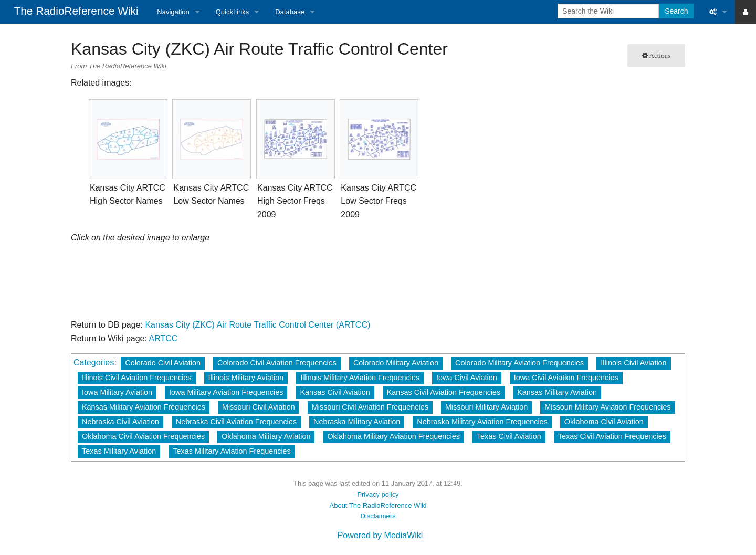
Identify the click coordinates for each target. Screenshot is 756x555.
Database (290, 12)
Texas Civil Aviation (509, 436)
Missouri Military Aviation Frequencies (607, 407)
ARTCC (164, 338)
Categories (94, 363)
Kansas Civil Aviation (335, 392)
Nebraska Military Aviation (357, 422)
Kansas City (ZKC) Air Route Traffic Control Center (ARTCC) (258, 325)
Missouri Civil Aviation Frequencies (370, 407)
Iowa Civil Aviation (467, 378)
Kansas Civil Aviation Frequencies (444, 392)
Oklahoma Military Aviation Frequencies (393, 436)
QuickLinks (233, 12)
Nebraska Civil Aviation (120, 422)
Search (676, 11)
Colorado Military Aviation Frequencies (519, 363)
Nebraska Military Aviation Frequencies (482, 422)
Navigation (173, 12)
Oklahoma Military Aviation (266, 436)
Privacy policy (378, 494)
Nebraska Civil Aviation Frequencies (236, 422)
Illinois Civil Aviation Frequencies (137, 378)
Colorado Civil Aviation (163, 363)
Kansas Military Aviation (557, 392)
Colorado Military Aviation (396, 363)
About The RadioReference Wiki (378, 505)
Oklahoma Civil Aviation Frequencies (143, 436)
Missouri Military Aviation (486, 407)
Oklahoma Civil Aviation (604, 422)
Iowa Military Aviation (117, 392)
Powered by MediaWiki (380, 535)
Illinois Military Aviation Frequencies (360, 378)
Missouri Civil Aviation (259, 407)
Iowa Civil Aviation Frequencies (566, 378)
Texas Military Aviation (119, 451)
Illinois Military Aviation (246, 378)
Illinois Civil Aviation (633, 363)
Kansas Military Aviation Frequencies (144, 407)
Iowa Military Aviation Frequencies (226, 392)
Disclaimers (378, 516)
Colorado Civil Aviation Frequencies (277, 363)
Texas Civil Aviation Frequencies (612, 436)
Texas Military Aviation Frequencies (232, 451)
